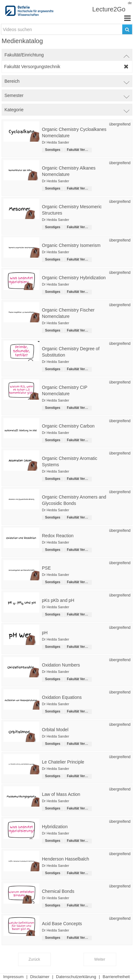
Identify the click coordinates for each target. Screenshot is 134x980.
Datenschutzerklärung (76, 977)
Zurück (34, 959)
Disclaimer (40, 977)
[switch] (67, 55)
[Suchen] (127, 29)
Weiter (100, 959)
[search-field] (67, 29)
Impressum (13, 977)
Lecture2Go (109, 9)
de (130, 3)
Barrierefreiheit (116, 977)
